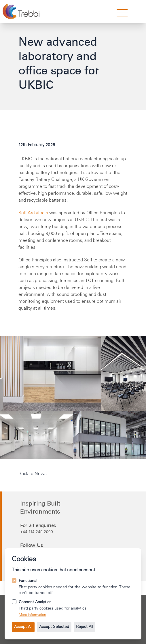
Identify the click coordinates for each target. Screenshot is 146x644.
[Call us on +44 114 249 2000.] (74, 532)
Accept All (23, 627)
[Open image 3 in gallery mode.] (110, 435)
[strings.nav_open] (122, 13)
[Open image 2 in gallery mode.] (124, 373)
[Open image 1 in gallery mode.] (51, 373)
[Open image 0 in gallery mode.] (37, 435)
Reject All (85, 627)
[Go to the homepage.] (22, 11)
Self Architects (33, 213)
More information (32, 615)
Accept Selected (54, 627)
